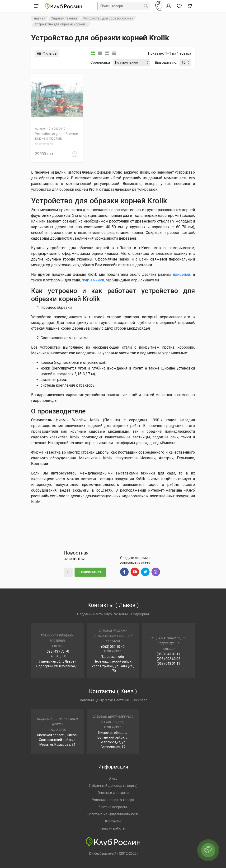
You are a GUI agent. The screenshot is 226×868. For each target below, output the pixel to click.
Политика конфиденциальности (113, 814)
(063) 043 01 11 (168, 664)
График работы (113, 828)
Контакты (113, 821)
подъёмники (93, 280)
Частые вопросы (113, 807)
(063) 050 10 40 (113, 647)
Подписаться (90, 572)
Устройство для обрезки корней (108, 18)
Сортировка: (101, 62)
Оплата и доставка (113, 793)
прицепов (182, 274)
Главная (39, 18)
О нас (113, 778)
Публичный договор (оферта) (113, 786)
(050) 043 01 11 (168, 654)
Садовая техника (64, 18)
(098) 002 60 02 (168, 659)
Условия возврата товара (113, 800)
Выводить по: (166, 62)
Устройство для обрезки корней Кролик (56, 136)
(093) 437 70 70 (57, 651)
